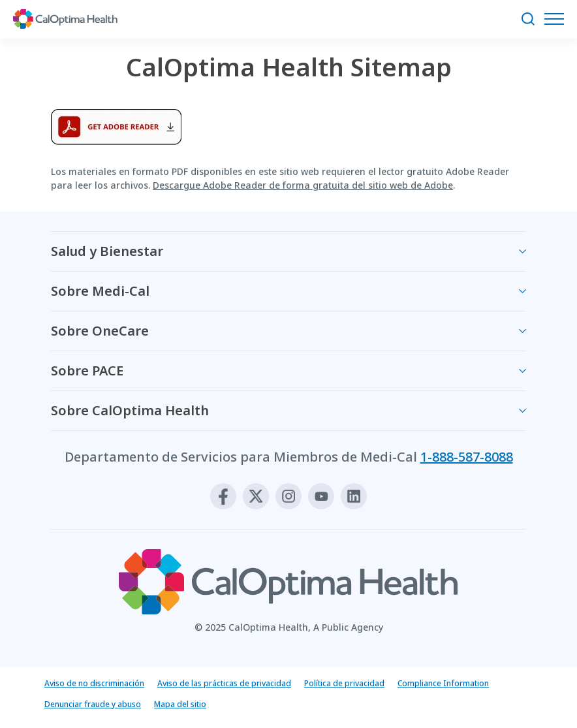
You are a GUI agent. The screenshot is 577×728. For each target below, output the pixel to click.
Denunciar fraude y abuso (93, 704)
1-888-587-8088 (467, 457)
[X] (256, 496)
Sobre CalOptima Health (130, 410)
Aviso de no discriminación (94, 683)
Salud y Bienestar (107, 251)
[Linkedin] (354, 496)
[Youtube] (321, 496)
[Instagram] (288, 496)
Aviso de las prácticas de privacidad (224, 683)
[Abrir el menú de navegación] (557, 19)
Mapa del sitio (180, 704)
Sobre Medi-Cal (100, 291)
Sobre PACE (87, 371)
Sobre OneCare (100, 331)
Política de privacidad (344, 683)
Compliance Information (443, 683)
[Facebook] (223, 496)
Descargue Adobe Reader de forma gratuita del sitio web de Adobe (303, 185)
